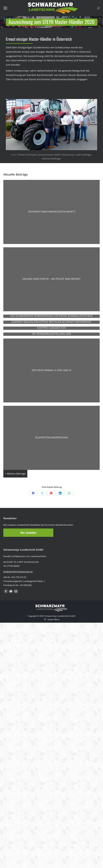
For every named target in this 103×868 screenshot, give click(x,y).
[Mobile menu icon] (5, 8)
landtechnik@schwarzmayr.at (18, 572)
